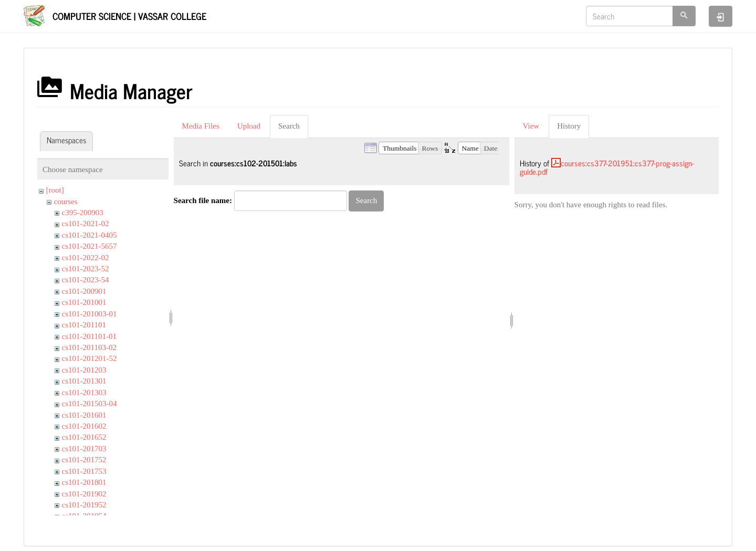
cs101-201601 (84, 415)
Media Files (201, 126)
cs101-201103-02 (89, 347)
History (569, 126)
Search (289, 126)
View (531, 126)
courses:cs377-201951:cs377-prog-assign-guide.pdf (607, 167)
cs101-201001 (84, 302)
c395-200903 (83, 213)
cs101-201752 (84, 460)
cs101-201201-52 (90, 358)
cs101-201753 (84, 471)
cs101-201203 (84, 370)
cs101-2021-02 (86, 224)
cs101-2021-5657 (90, 246)
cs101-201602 (84, 426)
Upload (249, 126)
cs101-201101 (84, 325)
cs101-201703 (84, 449)
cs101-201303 (84, 393)
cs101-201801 (84, 482)
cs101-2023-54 (86, 280)
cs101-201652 (84, 437)
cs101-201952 (84, 505)
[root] (55, 190)
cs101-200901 (84, 291)
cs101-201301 (84, 381)
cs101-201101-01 (89, 336)
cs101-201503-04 (90, 404)
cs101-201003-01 (90, 314)
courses (66, 202)
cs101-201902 (84, 494)
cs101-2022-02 (86, 258)
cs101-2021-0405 (90, 235)
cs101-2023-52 (86, 269)
